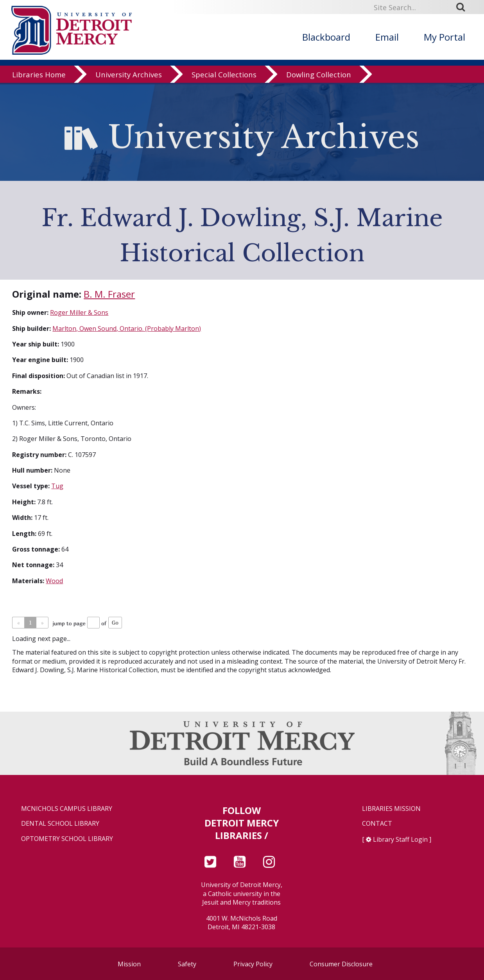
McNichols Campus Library (67, 809)
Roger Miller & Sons (79, 312)
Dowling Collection (319, 76)
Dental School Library (60, 824)
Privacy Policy (253, 964)
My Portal (445, 37)
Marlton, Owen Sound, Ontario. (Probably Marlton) (127, 328)
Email (387, 37)
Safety (187, 964)
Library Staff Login (400, 839)
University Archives (129, 76)
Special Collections (224, 76)
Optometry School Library (67, 839)
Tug (57, 486)
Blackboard (326, 37)
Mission (129, 964)
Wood (54, 581)
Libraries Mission (391, 809)
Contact (377, 824)
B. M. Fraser (109, 294)
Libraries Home (39, 76)
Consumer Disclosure (341, 964)
